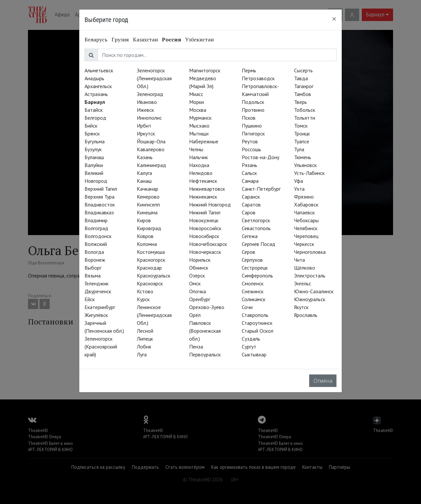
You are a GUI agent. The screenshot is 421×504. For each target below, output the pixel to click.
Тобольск (305, 110)
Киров (144, 220)
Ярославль (306, 315)
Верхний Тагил (101, 189)
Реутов (250, 141)
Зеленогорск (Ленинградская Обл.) (154, 78)
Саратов (251, 204)
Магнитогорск (205, 70)
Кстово (145, 291)
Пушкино (252, 126)
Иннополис (149, 118)
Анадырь (94, 78)
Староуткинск (257, 323)
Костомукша (151, 252)
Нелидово (201, 173)
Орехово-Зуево (207, 307)
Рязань (249, 165)
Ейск (90, 299)
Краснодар (149, 268)
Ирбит (144, 126)
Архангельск (98, 86)
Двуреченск (98, 291)
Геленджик (97, 283)
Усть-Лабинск (309, 173)
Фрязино (304, 197)
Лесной (145, 331)
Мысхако (199, 126)
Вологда (94, 252)
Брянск (92, 133)
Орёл (195, 315)
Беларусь (96, 39)
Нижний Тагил (205, 212)
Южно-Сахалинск (314, 291)
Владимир (96, 220)
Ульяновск (305, 165)
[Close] (334, 19)
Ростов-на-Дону (260, 157)
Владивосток (100, 204)
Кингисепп (148, 204)
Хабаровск (306, 204)
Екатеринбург (100, 307)
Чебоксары (306, 220)
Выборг (93, 268)
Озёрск (197, 276)
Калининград (151, 165)
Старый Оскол (258, 331)
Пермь (249, 70)
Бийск (91, 126)
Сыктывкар (254, 354)
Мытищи (199, 133)
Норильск (200, 260)
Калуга (144, 173)
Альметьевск (99, 70)
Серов (248, 252)
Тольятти (305, 118)
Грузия (120, 39)
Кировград (149, 228)
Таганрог (304, 86)
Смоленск (253, 283)
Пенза (196, 347)
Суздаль (251, 339)
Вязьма (93, 276)
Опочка (198, 291)
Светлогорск (256, 220)
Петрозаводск (258, 78)
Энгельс (303, 283)
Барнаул (95, 102)
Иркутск (146, 133)
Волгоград (96, 228)
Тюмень (303, 157)
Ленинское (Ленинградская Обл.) (154, 315)
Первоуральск (205, 354)
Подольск (253, 102)
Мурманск (200, 118)
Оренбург (200, 299)
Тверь (300, 102)
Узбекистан (199, 39)
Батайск (94, 110)
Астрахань (96, 94)
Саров (249, 212)
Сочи (247, 307)
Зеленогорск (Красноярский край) (101, 347)
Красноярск (150, 283)
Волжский (96, 244)
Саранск (251, 197)
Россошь (251, 149)
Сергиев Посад (259, 244)
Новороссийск (205, 228)
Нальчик (198, 157)
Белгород (95, 118)
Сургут (249, 347)
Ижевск (145, 110)
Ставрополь (255, 315)
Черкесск (304, 244)
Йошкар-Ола (151, 141)
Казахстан (145, 39)
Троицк (302, 133)
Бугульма (95, 141)
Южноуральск (310, 299)
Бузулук (93, 149)
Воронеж (95, 260)
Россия (172, 39)
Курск (143, 299)
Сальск (249, 173)
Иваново (147, 102)
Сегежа (250, 236)
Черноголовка (310, 252)
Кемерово (148, 197)
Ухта (299, 189)
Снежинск (253, 291)
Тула (299, 149)
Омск (195, 283)
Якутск (301, 307)
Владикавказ (99, 212)
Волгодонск (98, 236)
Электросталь (310, 276)
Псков (249, 118)
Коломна (147, 244)
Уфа (298, 181)
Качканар (148, 189)
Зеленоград (150, 94)
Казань (145, 157)
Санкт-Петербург (261, 189)
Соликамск (254, 299)
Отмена (323, 381)
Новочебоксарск (208, 244)
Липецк (145, 339)
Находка (199, 165)
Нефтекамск (203, 181)
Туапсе (302, 141)
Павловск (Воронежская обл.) (205, 331)
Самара (250, 181)
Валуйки (94, 165)
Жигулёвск (96, 315)
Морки (197, 102)
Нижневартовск (207, 189)
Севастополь (256, 228)
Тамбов (303, 94)
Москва (198, 110)
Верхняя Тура (99, 197)
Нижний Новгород (210, 204)
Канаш (144, 181)
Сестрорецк (255, 268)
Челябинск (306, 228)
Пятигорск (253, 133)
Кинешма (147, 212)
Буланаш (94, 157)
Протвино (253, 110)
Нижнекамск (203, 197)
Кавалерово (151, 149)
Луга (142, 354)
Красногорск (151, 260)
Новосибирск (204, 236)
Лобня (144, 347)
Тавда (301, 78)
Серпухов (252, 260)
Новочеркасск (205, 252)
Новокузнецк (204, 220)
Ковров (145, 236)
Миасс (196, 94)
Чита (299, 260)
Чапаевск (304, 212)
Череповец (306, 236)
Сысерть (303, 70)
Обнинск (199, 268)
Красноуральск (154, 276)
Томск (301, 126)
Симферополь (257, 276)
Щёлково (305, 268)
